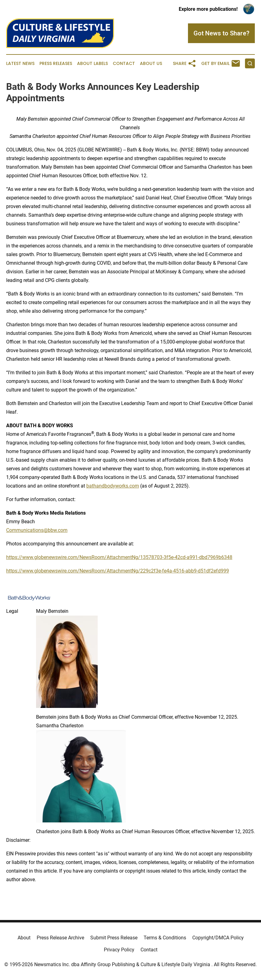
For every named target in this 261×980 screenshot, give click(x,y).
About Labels (92, 64)
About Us (151, 64)
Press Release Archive (60, 938)
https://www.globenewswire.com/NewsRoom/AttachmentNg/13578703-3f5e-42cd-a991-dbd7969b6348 (119, 557)
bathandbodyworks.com (113, 486)
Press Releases (56, 64)
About (24, 938)
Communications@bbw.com (37, 530)
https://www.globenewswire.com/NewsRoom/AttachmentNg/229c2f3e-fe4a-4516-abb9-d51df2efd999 (118, 571)
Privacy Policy (119, 950)
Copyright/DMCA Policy (218, 938)
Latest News (20, 64)
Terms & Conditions (165, 938)
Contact (124, 64)
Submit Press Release (114, 938)
